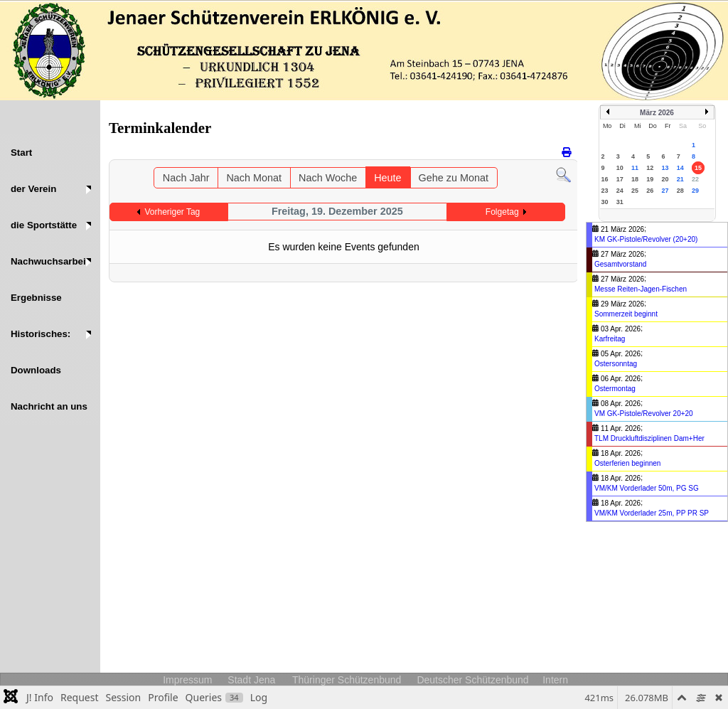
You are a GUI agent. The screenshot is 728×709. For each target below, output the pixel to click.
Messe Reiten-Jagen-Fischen (641, 289)
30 (605, 202)
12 (650, 168)
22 (695, 179)
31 (620, 202)
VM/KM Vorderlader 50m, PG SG (647, 488)
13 (665, 168)
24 (620, 191)
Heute (387, 178)
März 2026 (657, 113)
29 (695, 191)
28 (680, 191)
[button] (50, 189)
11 (635, 168)
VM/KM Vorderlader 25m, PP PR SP (652, 513)
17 (620, 179)
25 (635, 191)
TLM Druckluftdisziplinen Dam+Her (649, 438)
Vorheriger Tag (172, 212)
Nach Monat (254, 178)
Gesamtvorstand (620, 264)
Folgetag (502, 212)
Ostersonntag (616, 364)
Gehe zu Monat (454, 178)
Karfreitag (610, 339)
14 (680, 168)
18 (635, 179)
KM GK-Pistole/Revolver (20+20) (646, 239)
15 (698, 168)
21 (680, 179)
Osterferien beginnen (627, 463)
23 (605, 191)
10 (620, 168)
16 (605, 179)
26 (650, 191)
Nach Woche (328, 178)
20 (665, 179)
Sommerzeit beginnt (626, 314)
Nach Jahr (186, 178)
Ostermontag (615, 389)
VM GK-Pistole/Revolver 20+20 (644, 414)
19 (650, 179)
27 (665, 191)
